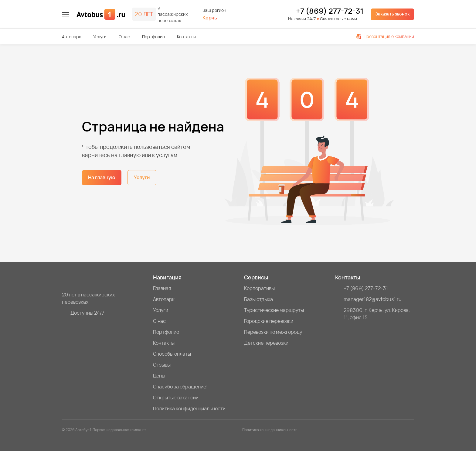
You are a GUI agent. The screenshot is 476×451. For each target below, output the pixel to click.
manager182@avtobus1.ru (373, 299)
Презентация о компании (385, 36)
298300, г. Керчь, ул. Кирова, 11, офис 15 (377, 314)
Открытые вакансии (176, 398)
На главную (102, 177)
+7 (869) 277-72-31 (330, 11)
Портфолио (153, 37)
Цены (159, 376)
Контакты (186, 37)
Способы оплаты (172, 354)
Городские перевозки (269, 321)
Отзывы (162, 365)
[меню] (66, 14)
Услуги (100, 37)
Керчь (210, 18)
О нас (124, 37)
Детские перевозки (266, 343)
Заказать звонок (392, 14)
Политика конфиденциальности (189, 408)
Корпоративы (259, 288)
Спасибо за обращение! (180, 387)
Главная (162, 288)
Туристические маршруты (274, 310)
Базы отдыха (258, 299)
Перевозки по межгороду (273, 332)
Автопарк (71, 37)
